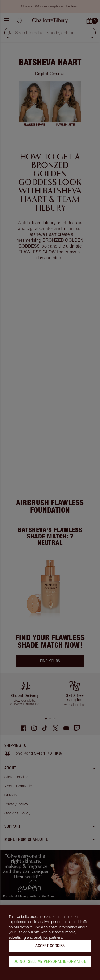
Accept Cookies (50, 948)
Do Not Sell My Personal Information (50, 963)
